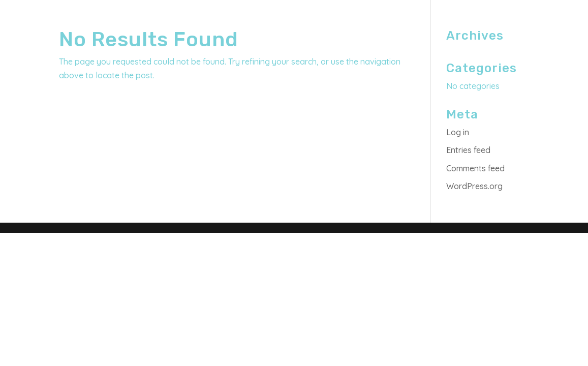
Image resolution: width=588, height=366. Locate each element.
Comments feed (475, 168)
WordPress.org (474, 186)
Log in (458, 132)
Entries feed (468, 150)
